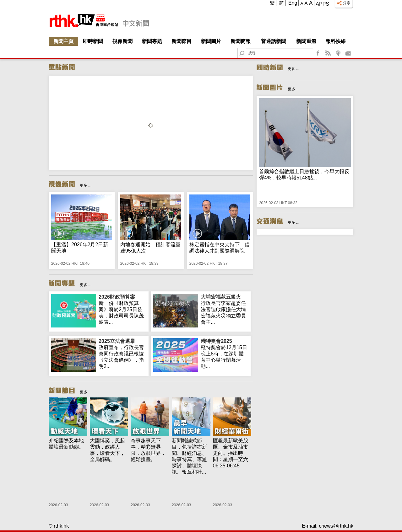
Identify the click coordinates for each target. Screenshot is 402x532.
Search (246, 48)
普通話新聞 (274, 41)
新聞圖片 (211, 41)
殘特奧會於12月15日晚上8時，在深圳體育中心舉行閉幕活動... (224, 354)
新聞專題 (152, 41)
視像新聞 (122, 41)
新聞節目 (182, 41)
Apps (322, 4)
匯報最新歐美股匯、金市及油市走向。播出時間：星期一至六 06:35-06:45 (231, 453)
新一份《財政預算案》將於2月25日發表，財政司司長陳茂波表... (122, 309)
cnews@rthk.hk (336, 526)
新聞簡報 (241, 41)
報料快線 (336, 41)
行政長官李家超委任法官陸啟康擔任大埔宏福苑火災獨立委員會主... (224, 309)
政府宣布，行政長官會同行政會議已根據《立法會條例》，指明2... (122, 354)
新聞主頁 (63, 41)
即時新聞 (93, 41)
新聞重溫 (306, 41)
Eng (293, 3)
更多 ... (86, 185)
